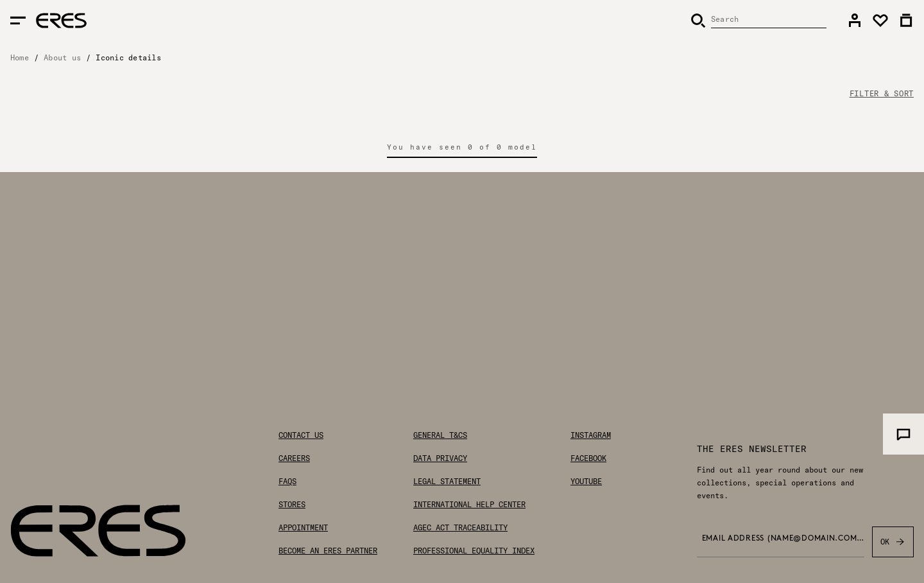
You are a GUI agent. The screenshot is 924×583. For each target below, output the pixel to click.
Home (20, 57)
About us (62, 57)
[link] (855, 21)
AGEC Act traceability (460, 528)
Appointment (303, 528)
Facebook (588, 458)
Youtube (586, 482)
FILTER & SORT (882, 94)
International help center (469, 505)
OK (893, 542)
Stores (292, 505)
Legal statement (447, 482)
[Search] (758, 21)
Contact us (301, 435)
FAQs (287, 482)
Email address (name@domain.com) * (783, 539)
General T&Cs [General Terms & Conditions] (440, 435)
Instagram (591, 435)
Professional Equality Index (474, 551)
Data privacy (440, 458)
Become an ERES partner (328, 551)
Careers (294, 458)
